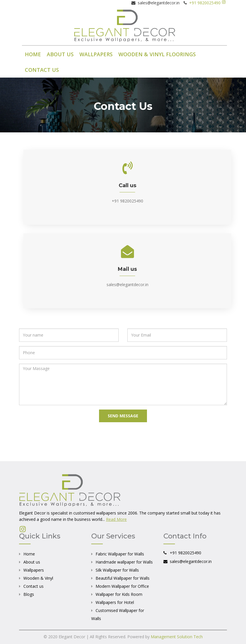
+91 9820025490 (204, 3)
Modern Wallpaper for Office (122, 586)
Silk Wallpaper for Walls (117, 570)
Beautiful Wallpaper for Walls (123, 578)
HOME (33, 54)
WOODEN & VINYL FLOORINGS (157, 54)
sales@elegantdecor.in (127, 285)
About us (32, 562)
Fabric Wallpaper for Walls (120, 554)
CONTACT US (42, 70)
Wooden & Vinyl (38, 578)
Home (29, 554)
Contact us (33, 586)
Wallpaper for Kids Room (119, 594)
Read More (116, 519)
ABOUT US (60, 54)
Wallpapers (34, 570)
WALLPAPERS (96, 54)
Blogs (29, 594)
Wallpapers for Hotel (115, 602)
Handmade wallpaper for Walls (124, 562)
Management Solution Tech (177, 637)
